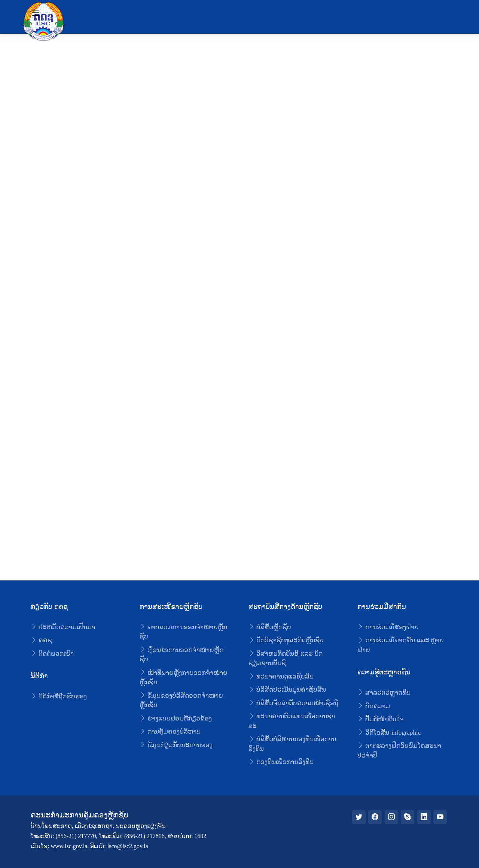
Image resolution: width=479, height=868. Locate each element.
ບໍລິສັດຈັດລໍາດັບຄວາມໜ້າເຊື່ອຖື (293, 703)
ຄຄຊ (41, 640)
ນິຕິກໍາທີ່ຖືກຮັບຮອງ (59, 696)
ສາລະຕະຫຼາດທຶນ (384, 693)
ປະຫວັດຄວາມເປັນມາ (63, 627)
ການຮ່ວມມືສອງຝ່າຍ (388, 627)
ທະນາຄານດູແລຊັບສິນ (281, 676)
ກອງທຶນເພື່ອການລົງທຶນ (281, 762)
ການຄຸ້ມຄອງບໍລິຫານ (170, 732)
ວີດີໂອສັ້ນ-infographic (389, 733)
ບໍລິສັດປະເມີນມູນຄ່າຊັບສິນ (287, 690)
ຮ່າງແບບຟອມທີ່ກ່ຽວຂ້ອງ (176, 718)
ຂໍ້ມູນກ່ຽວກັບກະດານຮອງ (176, 745)
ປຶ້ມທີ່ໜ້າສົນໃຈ (381, 719)
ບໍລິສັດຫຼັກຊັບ (270, 627)
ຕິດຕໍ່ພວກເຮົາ (52, 654)
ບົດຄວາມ (374, 706)
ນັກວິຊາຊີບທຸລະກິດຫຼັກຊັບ (286, 640)
